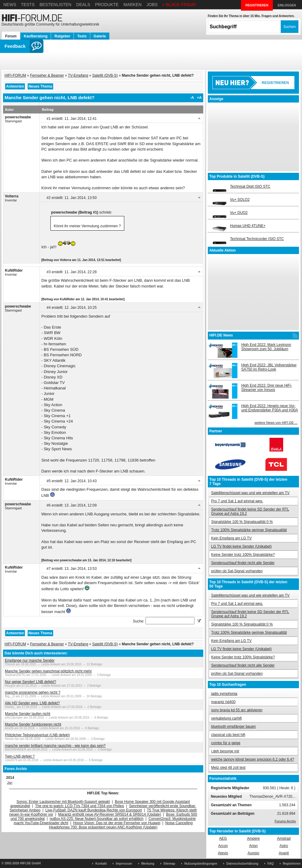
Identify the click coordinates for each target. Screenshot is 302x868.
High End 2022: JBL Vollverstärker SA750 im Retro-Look (269, 367)
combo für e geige (226, 743)
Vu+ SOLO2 (240, 200)
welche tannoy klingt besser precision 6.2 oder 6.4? (253, 759)
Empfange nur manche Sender (30, 661)
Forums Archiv (285, 821)
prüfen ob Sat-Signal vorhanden (237, 571)
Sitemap (169, 864)
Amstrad (284, 838)
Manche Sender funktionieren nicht (33, 724)
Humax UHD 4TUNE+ (248, 226)
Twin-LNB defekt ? (20, 756)
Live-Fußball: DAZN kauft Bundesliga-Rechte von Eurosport (94, 810)
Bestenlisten (55, 5)
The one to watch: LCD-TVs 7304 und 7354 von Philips (79, 806)
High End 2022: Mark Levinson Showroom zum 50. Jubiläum (266, 347)
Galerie (100, 36)
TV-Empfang (78, 75)
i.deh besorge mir (225, 751)
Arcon (223, 846)
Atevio (223, 853)
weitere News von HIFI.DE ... (276, 423)
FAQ (271, 864)
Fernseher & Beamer (47, 75)
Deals (83, 5)
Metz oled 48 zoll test (228, 768)
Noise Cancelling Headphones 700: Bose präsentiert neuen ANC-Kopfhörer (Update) (121, 825)
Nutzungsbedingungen (201, 864)
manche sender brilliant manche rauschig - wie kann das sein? (55, 746)
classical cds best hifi (228, 735)
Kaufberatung (36, 36)
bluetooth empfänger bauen (233, 727)
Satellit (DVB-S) (105, 75)
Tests (28, 5)
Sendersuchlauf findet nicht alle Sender (243, 563)
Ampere (253, 838)
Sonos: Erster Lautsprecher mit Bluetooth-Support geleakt (63, 802)
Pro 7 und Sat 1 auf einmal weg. (237, 501)
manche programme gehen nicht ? (33, 692)
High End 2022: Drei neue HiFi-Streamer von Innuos (267, 388)
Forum (11, 36)
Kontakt (101, 864)
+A (199, 98)
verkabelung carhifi (226, 718)
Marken (132, 5)
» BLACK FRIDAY (180, 5)
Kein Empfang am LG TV (231, 538)
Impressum (124, 864)
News (10, 5)
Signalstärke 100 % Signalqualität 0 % (242, 522)
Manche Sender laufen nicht (27, 714)
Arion (253, 846)
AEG (223, 838)
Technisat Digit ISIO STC (250, 186)
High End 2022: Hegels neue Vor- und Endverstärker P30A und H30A (270, 408)
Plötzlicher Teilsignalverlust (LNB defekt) (37, 735)
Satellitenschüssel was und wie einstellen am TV (250, 493)
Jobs (152, 5)
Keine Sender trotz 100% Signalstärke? (243, 555)
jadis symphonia (224, 694)
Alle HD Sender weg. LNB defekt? (32, 703)
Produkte (107, 5)
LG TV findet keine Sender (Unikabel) (241, 546)
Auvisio (254, 853)
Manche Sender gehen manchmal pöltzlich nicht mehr (48, 671)
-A (192, 98)
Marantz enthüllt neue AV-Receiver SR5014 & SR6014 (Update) (110, 814)
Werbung (148, 864)
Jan (10, 783)
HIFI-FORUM (15, 75)
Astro (284, 846)
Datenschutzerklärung (242, 864)
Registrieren (292, 864)
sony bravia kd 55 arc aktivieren (237, 710)
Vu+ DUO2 (239, 213)
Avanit (284, 853)
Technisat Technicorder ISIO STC (257, 239)
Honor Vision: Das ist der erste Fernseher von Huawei (117, 823)
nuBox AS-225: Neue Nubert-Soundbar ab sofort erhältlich (96, 819)
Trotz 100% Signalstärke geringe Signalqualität (249, 530)
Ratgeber (62, 36)
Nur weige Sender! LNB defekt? (31, 682)
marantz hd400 (223, 702)
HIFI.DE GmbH (30, 863)
